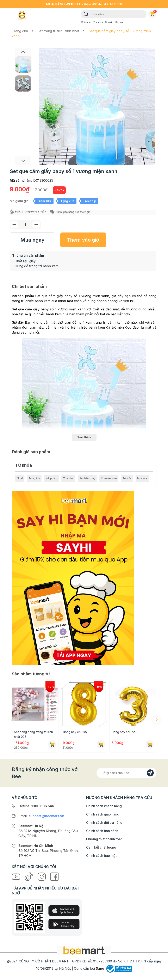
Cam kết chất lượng (101, 847)
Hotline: (36, 806)
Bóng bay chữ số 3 (125, 732)
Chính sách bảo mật (101, 856)
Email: (41, 816)
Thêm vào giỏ (83, 240)
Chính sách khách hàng (104, 806)
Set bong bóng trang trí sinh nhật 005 (33, 734)
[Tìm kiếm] (86, 14)
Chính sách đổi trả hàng (104, 823)
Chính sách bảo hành (102, 831)
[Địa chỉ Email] (126, 773)
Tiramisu (98, 22)
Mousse (142, 478)
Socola (119, 22)
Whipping (86, 22)
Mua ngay (32, 240)
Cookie (109, 22)
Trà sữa (127, 478)
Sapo (100, 968)
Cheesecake (109, 478)
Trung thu (34, 478)
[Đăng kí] (150, 773)
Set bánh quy (87, 478)
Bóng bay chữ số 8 (76, 732)
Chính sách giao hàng (103, 814)
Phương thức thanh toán (104, 839)
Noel (20, 478)
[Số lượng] (25, 225)
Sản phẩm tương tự (31, 674)
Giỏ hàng (153, 13)
